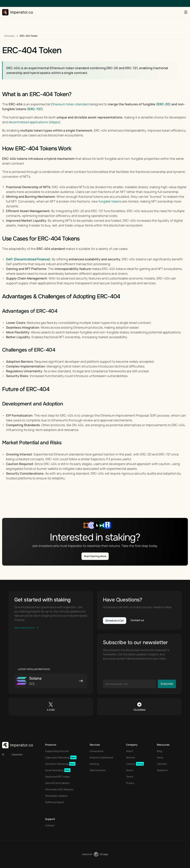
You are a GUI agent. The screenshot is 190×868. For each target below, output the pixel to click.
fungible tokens (110, 201)
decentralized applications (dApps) (35, 122)
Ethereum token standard (70, 104)
